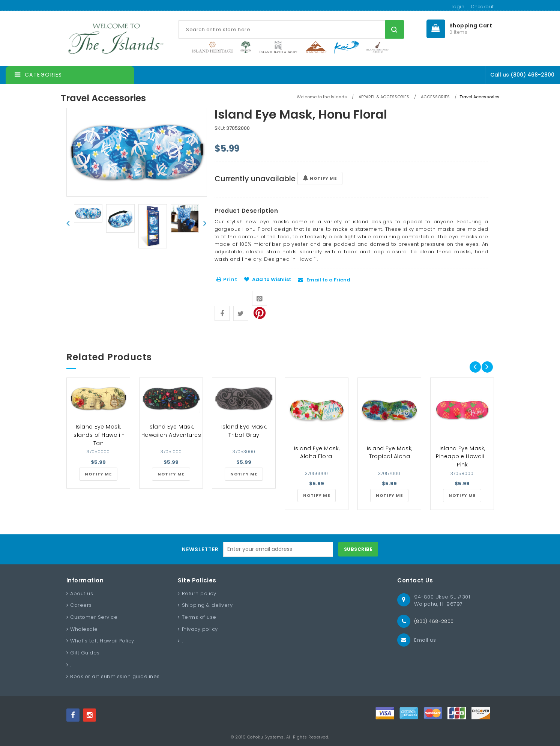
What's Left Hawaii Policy (102, 641)
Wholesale (84, 629)
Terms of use (199, 617)
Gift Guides (85, 653)
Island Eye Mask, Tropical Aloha (390, 453)
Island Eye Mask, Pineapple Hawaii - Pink (462, 456)
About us (82, 593)
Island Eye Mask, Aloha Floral (317, 453)
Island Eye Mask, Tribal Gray (244, 431)
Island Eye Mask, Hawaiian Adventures (171, 431)
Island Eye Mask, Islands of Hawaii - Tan (99, 435)
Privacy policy (200, 629)
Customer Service (94, 617)
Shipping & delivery (207, 605)
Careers (81, 605)
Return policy (199, 593)
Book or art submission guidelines (115, 676)
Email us (425, 640)
